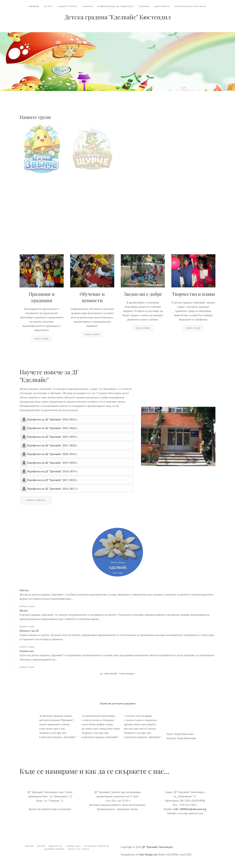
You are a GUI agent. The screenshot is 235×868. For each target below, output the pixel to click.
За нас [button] (48, 6)
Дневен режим (55, 849)
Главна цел (73, 846)
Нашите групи (67, 6)
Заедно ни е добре (143, 294)
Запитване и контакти (190, 6)
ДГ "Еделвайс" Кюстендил (158, 847)
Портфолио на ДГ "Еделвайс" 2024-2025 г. (52, 419)
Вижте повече (36, 500)
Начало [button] (34, 6)
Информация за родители (116, 6)
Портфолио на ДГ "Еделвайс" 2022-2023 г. (52, 437)
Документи (162, 6)
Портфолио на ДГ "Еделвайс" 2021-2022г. (52, 445)
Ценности (56, 846)
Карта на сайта (78, 849)
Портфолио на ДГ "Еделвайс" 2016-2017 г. (52, 489)
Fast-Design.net (148, 854)
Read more (42, 339)
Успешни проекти (96, 846)
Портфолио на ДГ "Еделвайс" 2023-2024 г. (52, 428)
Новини (87, 6)
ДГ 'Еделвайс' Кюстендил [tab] (117, 674)
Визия (41, 846)
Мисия (29, 846)
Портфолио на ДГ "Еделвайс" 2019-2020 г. (52, 463)
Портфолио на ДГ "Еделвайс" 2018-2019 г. (52, 471)
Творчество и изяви (193, 294)
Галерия (144, 6)
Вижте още (27, 606)
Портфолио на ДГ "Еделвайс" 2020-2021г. (52, 454)
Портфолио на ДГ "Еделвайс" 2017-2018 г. (52, 480)
